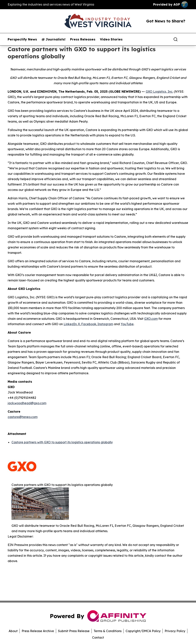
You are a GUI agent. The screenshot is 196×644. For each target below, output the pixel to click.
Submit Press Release (74, 631)
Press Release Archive (38, 631)
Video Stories (111, 39)
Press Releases (83, 39)
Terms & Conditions (108, 631)
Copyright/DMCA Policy (143, 631)
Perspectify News (22, 39)
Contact (98, 637)
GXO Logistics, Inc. (159, 92)
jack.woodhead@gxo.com (27, 403)
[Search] (176, 39)
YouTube (127, 324)
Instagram (105, 324)
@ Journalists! (53, 39)
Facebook (89, 324)
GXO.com (151, 319)
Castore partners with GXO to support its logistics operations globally (62, 442)
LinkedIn (70, 324)
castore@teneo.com (23, 417)
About (13, 631)
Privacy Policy (175, 631)
